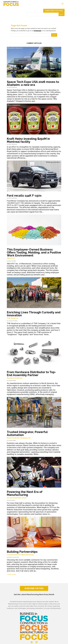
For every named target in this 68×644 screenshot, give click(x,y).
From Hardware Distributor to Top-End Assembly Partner (34, 375)
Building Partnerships (34, 553)
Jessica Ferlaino (13, 321)
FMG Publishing (13, 87)
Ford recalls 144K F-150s (24, 195)
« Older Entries (12, 574)
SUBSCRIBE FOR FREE (34, 588)
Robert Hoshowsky (14, 557)
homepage (38, 31)
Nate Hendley (12, 261)
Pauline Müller (12, 381)
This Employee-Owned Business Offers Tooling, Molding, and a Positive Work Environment (34, 254)
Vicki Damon (12, 500)
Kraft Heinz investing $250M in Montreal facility (28, 140)
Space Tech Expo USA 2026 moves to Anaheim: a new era (33, 83)
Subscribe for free (54, 11)
